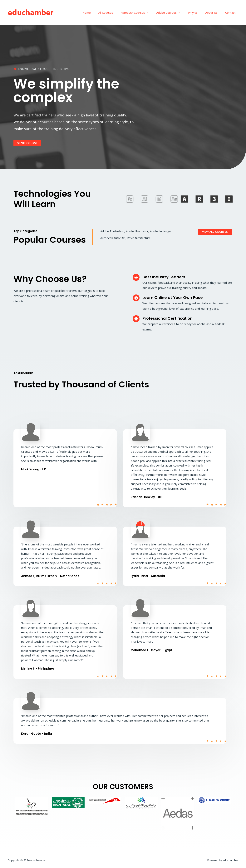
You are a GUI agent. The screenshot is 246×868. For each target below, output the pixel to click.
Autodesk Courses (141, 13)
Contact (231, 13)
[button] (28, 143)
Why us (198, 13)
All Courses (116, 13)
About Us (214, 13)
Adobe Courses (173, 13)
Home (99, 13)
